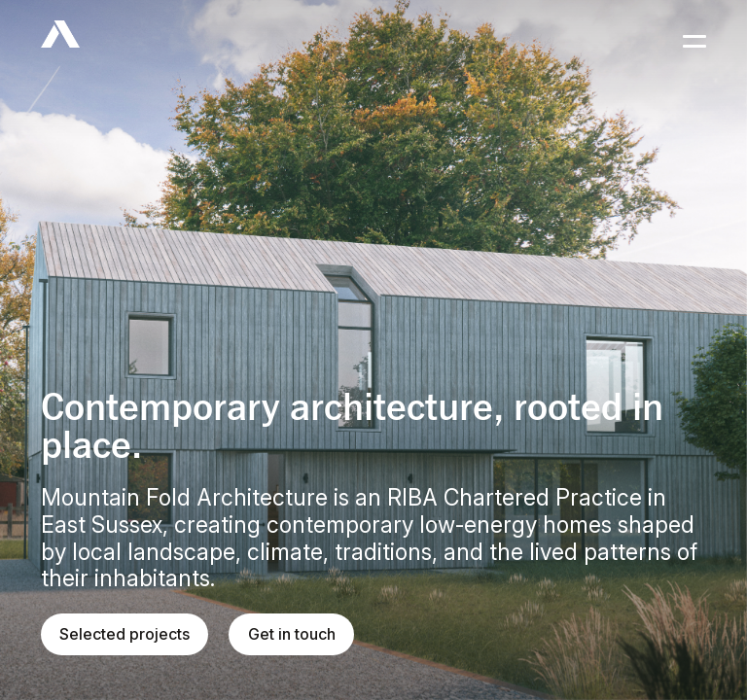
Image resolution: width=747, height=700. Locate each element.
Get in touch (292, 634)
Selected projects (124, 634)
